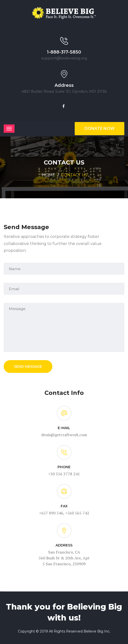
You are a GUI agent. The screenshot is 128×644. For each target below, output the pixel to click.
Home (49, 175)
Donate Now (100, 128)
